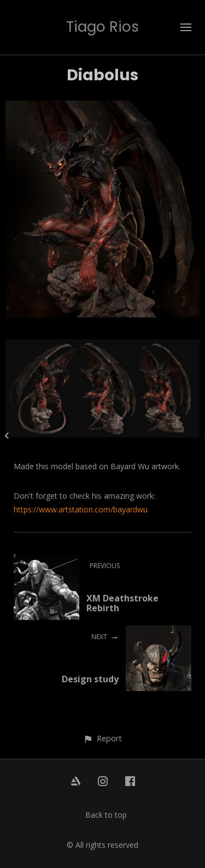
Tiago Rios (102, 27)
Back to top (106, 815)
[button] (102, 738)
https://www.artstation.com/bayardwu (81, 509)
